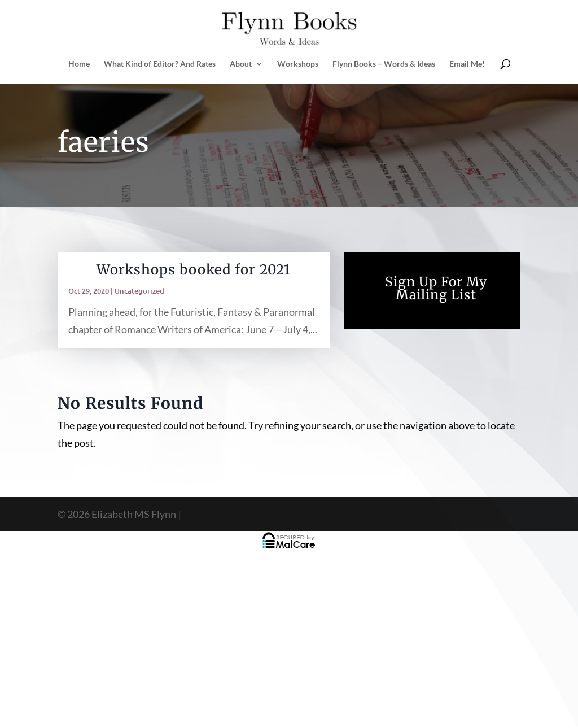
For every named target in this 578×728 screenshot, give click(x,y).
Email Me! (467, 64)
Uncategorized (139, 291)
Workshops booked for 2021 (194, 270)
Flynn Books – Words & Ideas (384, 64)
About (241, 64)
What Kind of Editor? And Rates (160, 64)
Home (79, 64)
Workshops (298, 64)
